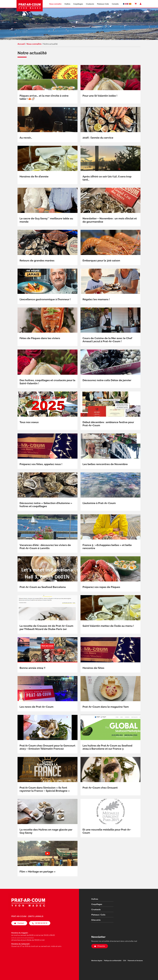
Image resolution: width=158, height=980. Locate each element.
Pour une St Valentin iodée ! (100, 96)
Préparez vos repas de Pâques (101, 587)
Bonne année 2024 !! (32, 668)
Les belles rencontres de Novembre (105, 464)
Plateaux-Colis (103, 4)
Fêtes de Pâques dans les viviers (40, 338)
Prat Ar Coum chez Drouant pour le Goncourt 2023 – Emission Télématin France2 (47, 747)
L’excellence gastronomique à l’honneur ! (45, 299)
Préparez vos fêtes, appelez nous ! (41, 464)
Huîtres (67, 4)
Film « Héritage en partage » (38, 872)
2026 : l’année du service (98, 138)
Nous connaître (55, 4)
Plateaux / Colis (98, 915)
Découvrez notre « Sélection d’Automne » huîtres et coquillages (46, 505)
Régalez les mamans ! (96, 299)
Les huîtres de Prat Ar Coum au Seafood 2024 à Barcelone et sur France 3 (107, 747)
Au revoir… (26, 138)
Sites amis (96, 920)
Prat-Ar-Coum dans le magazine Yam (106, 707)
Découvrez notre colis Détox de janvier (107, 380)
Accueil (21, 44)
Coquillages (78, 4)
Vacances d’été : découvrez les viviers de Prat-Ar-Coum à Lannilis (45, 547)
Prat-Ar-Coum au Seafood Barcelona (43, 587)
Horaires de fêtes (93, 668)
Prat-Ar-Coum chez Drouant (100, 788)
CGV (125, 961)
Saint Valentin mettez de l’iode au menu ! (108, 626)
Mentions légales (97, 961)
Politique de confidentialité (113, 961)
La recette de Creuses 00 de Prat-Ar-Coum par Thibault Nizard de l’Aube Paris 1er (46, 627)
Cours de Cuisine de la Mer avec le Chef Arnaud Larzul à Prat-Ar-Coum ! (107, 340)
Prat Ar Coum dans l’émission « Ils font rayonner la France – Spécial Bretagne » (45, 789)
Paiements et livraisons (135, 961)
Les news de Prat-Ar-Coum (36, 707)
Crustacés (90, 4)
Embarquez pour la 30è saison (101, 260)
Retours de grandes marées (37, 260)
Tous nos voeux (29, 422)
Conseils (115, 4)
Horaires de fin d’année (34, 176)
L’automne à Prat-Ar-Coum (99, 503)
